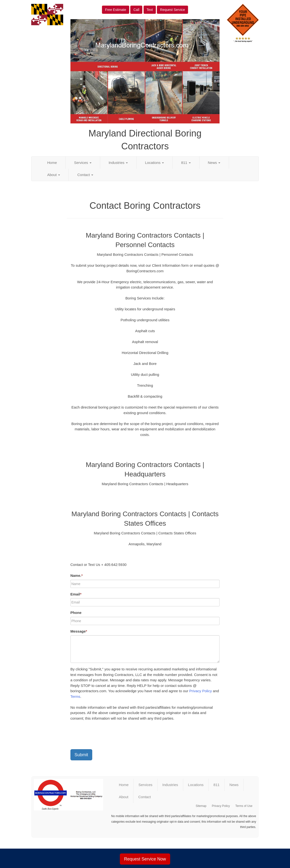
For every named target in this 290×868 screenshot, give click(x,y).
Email (76, 594)
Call (136, 10)
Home (52, 163)
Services (83, 163)
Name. (77, 575)
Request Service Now (145, 859)
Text (150, 10)
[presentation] (107, 736)
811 (186, 163)
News (214, 163)
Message (79, 631)
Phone (76, 613)
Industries (118, 163)
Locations (154, 163)
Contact (85, 175)
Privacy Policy (201, 691)
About (54, 175)
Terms (75, 696)
